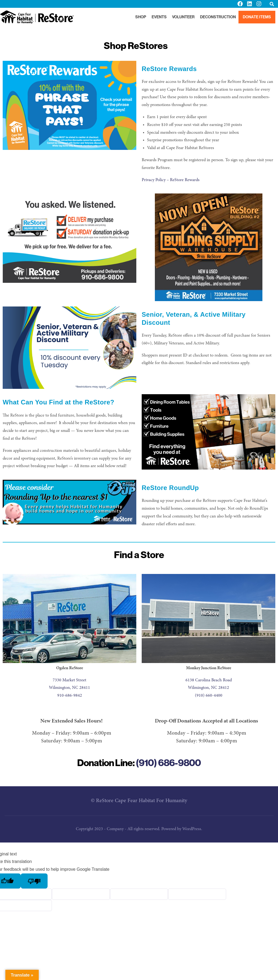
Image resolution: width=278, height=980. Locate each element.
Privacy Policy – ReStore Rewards (171, 180)
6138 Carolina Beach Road (209, 680)
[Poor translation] (34, 881)
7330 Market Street (69, 680)
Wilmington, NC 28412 (208, 688)
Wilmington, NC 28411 (69, 688)
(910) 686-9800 (168, 763)
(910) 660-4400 (209, 696)
